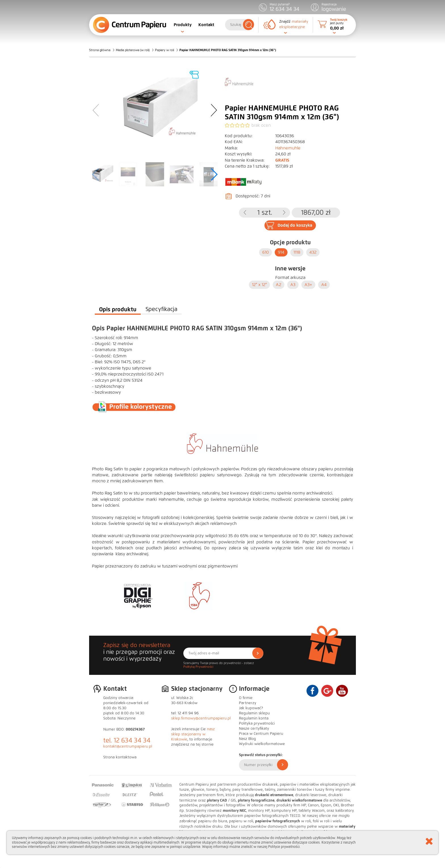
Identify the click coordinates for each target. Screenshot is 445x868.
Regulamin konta (254, 718)
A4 (324, 285)
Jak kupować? (251, 708)
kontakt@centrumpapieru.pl (128, 746)
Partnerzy (248, 703)
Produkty (183, 25)
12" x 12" (259, 285)
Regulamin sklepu (254, 713)
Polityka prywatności (257, 723)
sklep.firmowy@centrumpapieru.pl (201, 718)
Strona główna (100, 50)
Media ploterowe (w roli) (133, 50)
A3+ (308, 285)
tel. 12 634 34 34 (127, 740)
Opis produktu (118, 309)
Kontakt (206, 25)
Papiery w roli (164, 50)
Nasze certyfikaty (254, 729)
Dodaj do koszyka (295, 225)
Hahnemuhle (288, 148)
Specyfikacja (161, 309)
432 (313, 252)
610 (265, 252)
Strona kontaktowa (120, 757)
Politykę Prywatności (198, 667)
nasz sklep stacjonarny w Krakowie (193, 734)
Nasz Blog (247, 739)
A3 (293, 285)
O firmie (246, 698)
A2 (279, 285)
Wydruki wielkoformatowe (262, 744)
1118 (297, 252)
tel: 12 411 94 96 (185, 713)
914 (281, 252)
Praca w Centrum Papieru (261, 734)
